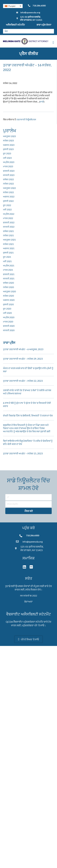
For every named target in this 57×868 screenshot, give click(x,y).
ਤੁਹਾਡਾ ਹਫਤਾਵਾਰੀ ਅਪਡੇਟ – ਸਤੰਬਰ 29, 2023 (23, 359)
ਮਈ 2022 (7, 209)
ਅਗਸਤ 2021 (9, 248)
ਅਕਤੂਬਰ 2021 (9, 240)
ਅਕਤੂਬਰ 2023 (9, 136)
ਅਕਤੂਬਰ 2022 (9, 188)
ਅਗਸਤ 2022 (9, 197)
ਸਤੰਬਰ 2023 (8, 141)
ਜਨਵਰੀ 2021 (9, 278)
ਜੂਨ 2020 (7, 309)
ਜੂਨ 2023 (7, 153)
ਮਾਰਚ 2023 (8, 166)
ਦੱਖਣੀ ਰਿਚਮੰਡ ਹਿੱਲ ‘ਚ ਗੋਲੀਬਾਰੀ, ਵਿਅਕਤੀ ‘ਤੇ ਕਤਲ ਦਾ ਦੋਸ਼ (28, 415)
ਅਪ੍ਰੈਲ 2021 (9, 266)
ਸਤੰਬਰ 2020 (8, 296)
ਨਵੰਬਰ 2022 (8, 184)
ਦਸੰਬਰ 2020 (8, 283)
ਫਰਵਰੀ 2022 (9, 222)
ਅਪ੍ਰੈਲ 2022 (9, 214)
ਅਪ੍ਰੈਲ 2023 (9, 162)
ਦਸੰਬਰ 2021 (8, 231)
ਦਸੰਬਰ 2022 (8, 179)
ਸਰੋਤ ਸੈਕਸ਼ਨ (31, 590)
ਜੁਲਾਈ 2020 (8, 304)
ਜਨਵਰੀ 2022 (9, 227)
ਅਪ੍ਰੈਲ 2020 (9, 317)
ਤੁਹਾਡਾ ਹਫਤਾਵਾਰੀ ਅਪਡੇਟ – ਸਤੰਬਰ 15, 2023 (23, 453)
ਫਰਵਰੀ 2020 (9, 326)
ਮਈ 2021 (7, 261)
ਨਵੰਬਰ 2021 (8, 235)
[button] (28, 511)
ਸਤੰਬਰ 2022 (8, 192)
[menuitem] (13, 6)
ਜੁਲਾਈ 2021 (8, 253)
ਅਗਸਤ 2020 (9, 300)
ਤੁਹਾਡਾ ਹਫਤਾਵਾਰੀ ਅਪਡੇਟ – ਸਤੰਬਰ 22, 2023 (23, 381)
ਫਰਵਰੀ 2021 (9, 274)
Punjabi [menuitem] (12, 6)
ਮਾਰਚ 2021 (8, 270)
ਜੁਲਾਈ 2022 (8, 201)
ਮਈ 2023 (7, 158)
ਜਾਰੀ (42, 102)
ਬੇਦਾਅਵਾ (28, 602)
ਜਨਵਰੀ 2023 (9, 175)
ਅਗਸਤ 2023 (9, 145)
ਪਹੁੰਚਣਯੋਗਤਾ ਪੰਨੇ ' (30, 625)
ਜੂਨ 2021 (7, 257)
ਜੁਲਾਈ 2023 (8, 149)
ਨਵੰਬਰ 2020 (8, 287)
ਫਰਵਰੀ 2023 (9, 171)
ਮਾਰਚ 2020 (8, 322)
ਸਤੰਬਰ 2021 (8, 244)
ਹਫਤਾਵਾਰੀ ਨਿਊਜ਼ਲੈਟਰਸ (26, 119)
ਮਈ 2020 (7, 313)
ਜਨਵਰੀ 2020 (9, 330)
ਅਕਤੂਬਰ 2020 (9, 291)
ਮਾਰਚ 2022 (8, 218)
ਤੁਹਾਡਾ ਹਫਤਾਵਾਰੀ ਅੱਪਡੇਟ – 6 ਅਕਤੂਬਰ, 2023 (23, 349)
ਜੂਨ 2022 (7, 205)
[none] (13, 6)
